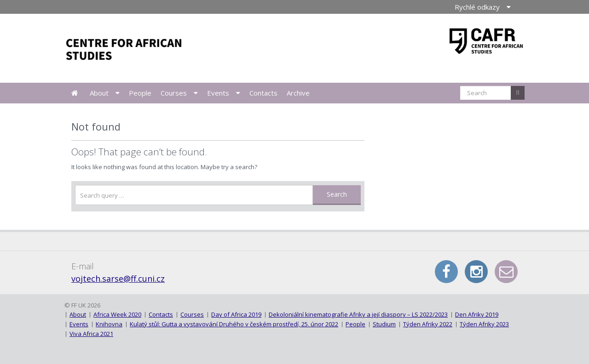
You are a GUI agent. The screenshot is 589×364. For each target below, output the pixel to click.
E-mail (506, 272)
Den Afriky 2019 (477, 314)
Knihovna (109, 324)
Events (218, 93)
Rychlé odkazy (477, 7)
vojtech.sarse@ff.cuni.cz (118, 279)
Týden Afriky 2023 (484, 324)
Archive (298, 93)
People (140, 93)
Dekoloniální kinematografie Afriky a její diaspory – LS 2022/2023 (358, 314)
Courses (174, 93)
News (75, 93)
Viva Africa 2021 (91, 334)
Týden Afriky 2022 (428, 324)
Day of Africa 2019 (236, 314)
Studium (384, 324)
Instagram (476, 272)
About (99, 93)
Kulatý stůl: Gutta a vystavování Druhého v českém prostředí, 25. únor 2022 (234, 324)
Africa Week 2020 (117, 314)
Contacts (263, 93)
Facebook (446, 272)
